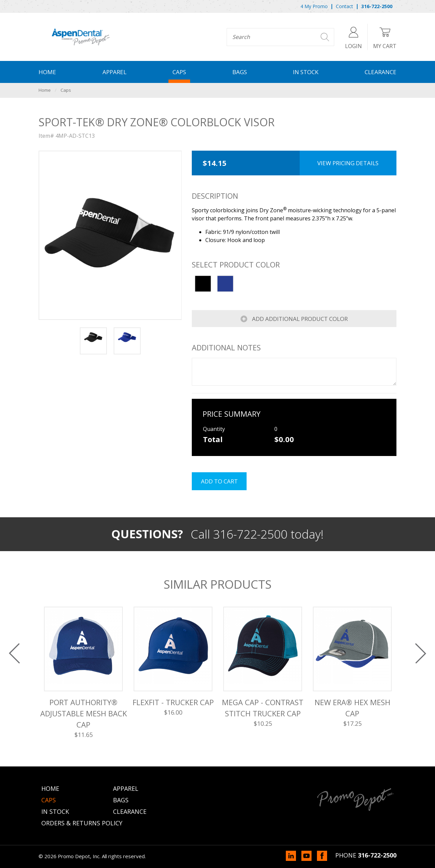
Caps (179, 72)
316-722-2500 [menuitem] (377, 6)
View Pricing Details (348, 163)
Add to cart (219, 481)
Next (420, 653)
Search (325, 37)
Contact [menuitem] (345, 6)
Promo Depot (81, 37)
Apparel (115, 72)
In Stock (306, 72)
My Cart (385, 37)
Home (47, 72)
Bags (240, 72)
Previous (15, 653)
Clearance (381, 72)
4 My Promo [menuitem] (314, 6)
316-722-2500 (377, 855)
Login (353, 37)
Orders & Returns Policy (82, 823)
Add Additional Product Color (299, 319)
